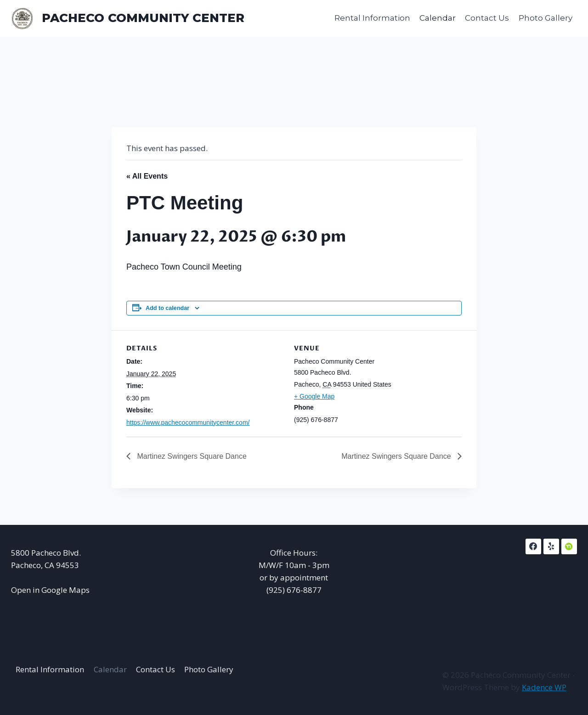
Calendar (438, 18)
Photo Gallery (546, 18)
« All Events (147, 176)
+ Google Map (314, 396)
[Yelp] (551, 546)
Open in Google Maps (50, 590)
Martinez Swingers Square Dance (191, 456)
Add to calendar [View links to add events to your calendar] (167, 308)
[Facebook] (533, 546)
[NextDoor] (569, 546)
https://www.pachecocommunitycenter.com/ (188, 422)
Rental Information (372, 18)
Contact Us (487, 18)
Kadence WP (544, 687)
